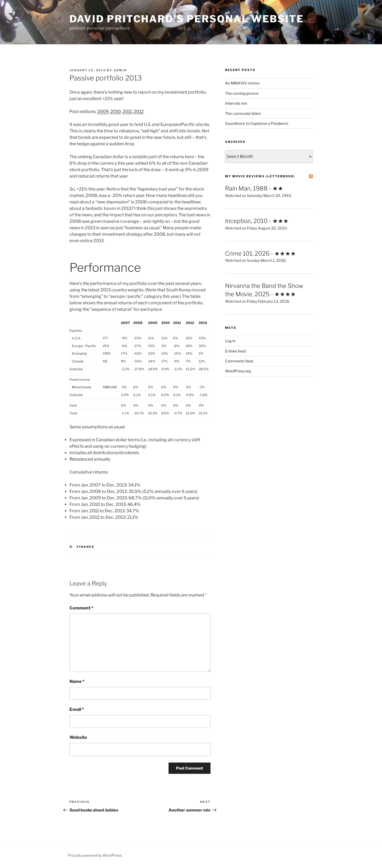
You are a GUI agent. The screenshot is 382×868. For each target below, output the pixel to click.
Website (78, 737)
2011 (127, 112)
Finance (85, 547)
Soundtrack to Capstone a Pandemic (257, 123)
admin (120, 70)
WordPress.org (238, 371)
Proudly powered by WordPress (95, 855)
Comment (81, 608)
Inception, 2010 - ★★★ (257, 221)
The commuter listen (243, 113)
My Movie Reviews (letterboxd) (260, 176)
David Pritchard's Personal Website (187, 19)
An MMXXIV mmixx (242, 83)
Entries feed (235, 351)
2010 (116, 112)
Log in (230, 341)
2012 (139, 112)
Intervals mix (236, 103)
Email (77, 709)
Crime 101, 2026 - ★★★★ (260, 253)
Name (77, 681)
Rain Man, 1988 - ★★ (254, 188)
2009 (103, 112)
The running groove (242, 93)
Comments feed (239, 361)
